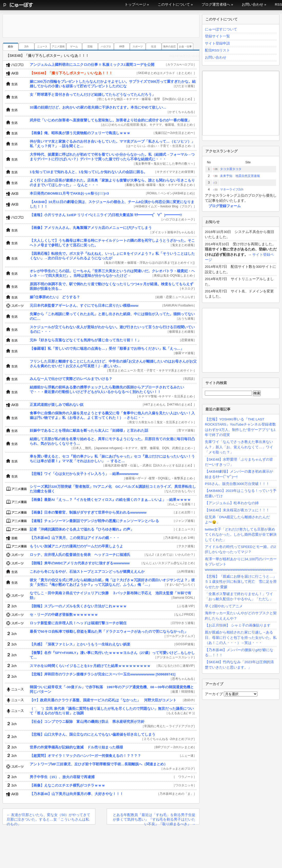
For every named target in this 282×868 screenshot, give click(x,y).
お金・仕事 (185, 46)
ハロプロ (106, 46)
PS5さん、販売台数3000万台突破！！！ (237, 484)
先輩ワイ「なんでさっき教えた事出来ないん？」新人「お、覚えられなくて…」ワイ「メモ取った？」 (239, 447)
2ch (26, 46)
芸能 (90, 46)
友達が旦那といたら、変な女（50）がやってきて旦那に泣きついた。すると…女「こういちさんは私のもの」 (49, 819)
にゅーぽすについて (221, 29)
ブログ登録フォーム (225, 206)
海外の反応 (169, 46)
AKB (122, 46)
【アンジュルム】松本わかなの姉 (232, 503)
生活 (154, 46)
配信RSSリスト (217, 50)
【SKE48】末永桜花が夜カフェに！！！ (237, 510)
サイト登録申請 (217, 43)
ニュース (42, 46)
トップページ (135, 4)
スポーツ (138, 46)
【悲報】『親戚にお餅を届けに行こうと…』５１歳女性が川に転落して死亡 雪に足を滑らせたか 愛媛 (241, 582)
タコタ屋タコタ (231, 169)
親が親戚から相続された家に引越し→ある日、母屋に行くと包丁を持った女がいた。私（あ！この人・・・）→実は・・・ (241, 638)
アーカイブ (214, 694)
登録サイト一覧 (217, 36)
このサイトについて (174, 4)
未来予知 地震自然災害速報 (240, 176)
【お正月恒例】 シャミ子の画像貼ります (238, 625)
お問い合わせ (253, 4)
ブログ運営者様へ (216, 4)
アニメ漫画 (58, 46)
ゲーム (74, 46)
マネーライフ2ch (232, 189)
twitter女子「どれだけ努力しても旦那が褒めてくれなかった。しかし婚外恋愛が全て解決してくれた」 (241, 535)
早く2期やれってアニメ (224, 606)
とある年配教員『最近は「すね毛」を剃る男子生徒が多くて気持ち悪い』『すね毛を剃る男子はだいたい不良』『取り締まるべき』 (154, 819)
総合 (11, 46)
